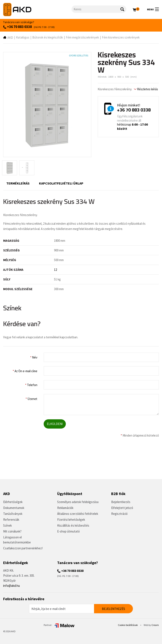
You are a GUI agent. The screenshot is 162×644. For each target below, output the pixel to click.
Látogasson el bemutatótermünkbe (17, 540)
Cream (155, 625)
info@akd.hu (11, 586)
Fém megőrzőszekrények (82, 37)
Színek (7, 525)
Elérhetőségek (13, 502)
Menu (153, 9)
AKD (10, 38)
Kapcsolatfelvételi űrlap (61, 183)
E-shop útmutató (68, 531)
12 (55, 270)
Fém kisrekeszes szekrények (121, 37)
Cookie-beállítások (128, 625)
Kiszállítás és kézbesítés (73, 525)
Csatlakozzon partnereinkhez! (23, 548)
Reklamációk (65, 508)
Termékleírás (18, 183)
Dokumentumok (14, 508)
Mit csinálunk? (12, 531)
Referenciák (11, 520)
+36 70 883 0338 (18, 27)
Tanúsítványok (13, 514)
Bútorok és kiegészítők (48, 37)
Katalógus (23, 37)
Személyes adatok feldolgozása (78, 502)
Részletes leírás (146, 89)
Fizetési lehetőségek (71, 520)
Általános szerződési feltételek (78, 514)
